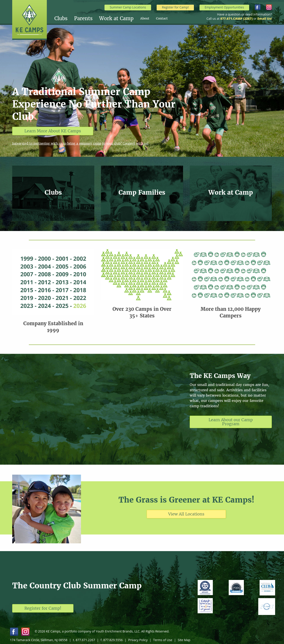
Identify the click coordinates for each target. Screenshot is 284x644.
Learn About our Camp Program (231, 422)
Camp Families (142, 192)
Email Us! (265, 19)
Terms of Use (163, 640)
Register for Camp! (175, 7)
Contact (162, 18)
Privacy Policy (138, 640)
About (145, 18)
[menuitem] (64, 18)
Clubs (61, 18)
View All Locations (186, 514)
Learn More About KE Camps (53, 131)
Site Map (184, 640)
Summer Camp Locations (128, 7)
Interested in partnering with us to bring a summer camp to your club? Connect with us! (80, 143)
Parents (83, 18)
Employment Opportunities (224, 7)
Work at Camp (116, 18)
